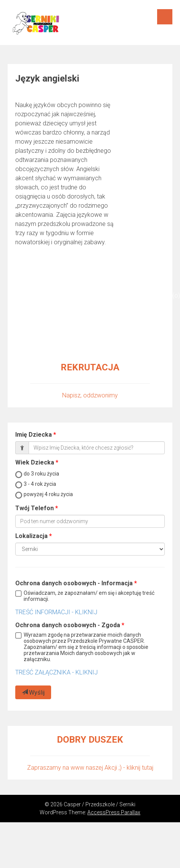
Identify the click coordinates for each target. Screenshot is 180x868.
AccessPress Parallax (114, 812)
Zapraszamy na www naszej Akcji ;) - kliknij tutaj (90, 768)
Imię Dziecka (34, 435)
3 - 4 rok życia (40, 484)
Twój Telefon (35, 508)
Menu (165, 17)
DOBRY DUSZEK (90, 740)
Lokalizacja (31, 536)
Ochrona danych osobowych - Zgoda (68, 625)
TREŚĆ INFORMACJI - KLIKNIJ (56, 612)
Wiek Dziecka (35, 462)
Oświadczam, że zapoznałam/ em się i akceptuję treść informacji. (89, 596)
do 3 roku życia (41, 474)
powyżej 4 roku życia (48, 494)
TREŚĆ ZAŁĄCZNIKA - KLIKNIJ (56, 672)
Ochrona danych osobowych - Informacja (74, 583)
